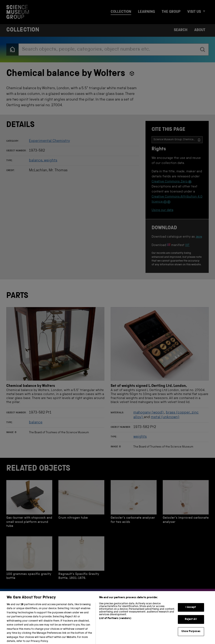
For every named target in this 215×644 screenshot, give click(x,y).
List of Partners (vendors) (115, 621)
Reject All (191, 622)
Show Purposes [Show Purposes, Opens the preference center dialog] (191, 634)
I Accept (191, 610)
